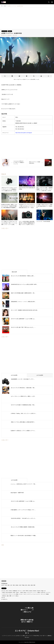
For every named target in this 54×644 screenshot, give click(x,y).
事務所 (47, 594)
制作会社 (4, 596)
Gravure (39, 591)
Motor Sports (16, 592)
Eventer (35, 591)
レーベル (33, 594)
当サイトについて (29, 636)
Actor (7, 591)
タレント (11, 594)
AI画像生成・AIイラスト (17, 591)
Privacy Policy (36, 636)
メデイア (29, 594)
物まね (17, 596)
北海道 (17, 585)
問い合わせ (27, 637)
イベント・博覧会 (37, 592)
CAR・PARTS (26, 591)
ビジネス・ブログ (23, 594)
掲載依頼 (49, 636)
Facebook (26, 633)
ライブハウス (4, 31)
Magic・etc (43, 591)
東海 (29, 585)
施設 (10, 31)
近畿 (32, 585)
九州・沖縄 (12, 585)
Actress (10, 591)
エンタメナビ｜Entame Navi (27, 631)
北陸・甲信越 (22, 585)
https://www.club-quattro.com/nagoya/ (24, 133)
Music (25, 592)
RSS (28, 633)
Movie (22, 592)
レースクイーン (4, 599)
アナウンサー (30, 592)
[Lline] (27, 76)
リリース (3, 598)
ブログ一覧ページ (43, 636)
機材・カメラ (12, 596)
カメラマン (48, 592)
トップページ (4, 636)
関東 (34, 585)
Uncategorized (4, 583)
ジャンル (3, 591)
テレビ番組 (16, 594)
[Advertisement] (27, 18)
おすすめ (18, 636)
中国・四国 (7, 585)
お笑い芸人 (43, 592)
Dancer (31, 591)
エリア (3, 585)
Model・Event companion (7, 592)
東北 (26, 585)
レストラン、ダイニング (40, 594)
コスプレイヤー (5, 594)
